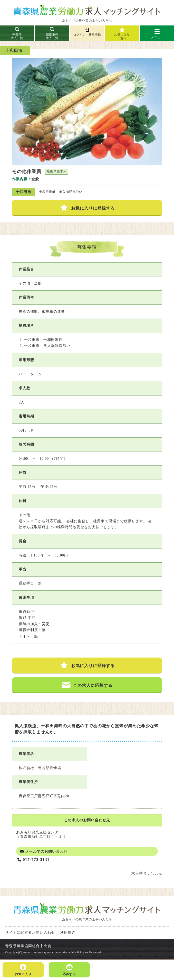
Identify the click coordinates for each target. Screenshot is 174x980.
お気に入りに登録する (87, 208)
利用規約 (68, 933)
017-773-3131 (36, 860)
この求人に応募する (87, 685)
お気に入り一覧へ (122, 37)
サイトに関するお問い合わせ (30, 933)
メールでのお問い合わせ (43, 851)
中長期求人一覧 (17, 33)
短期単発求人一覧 (52, 33)
